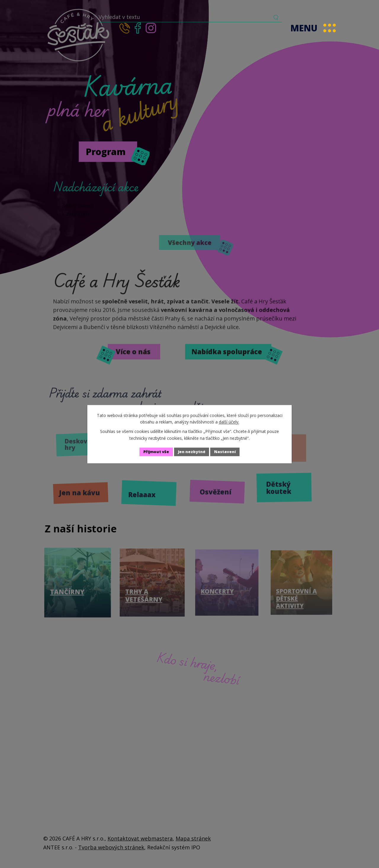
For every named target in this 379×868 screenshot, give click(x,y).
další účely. (229, 422)
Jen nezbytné (192, 452)
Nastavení (228, 452)
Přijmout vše (154, 452)
